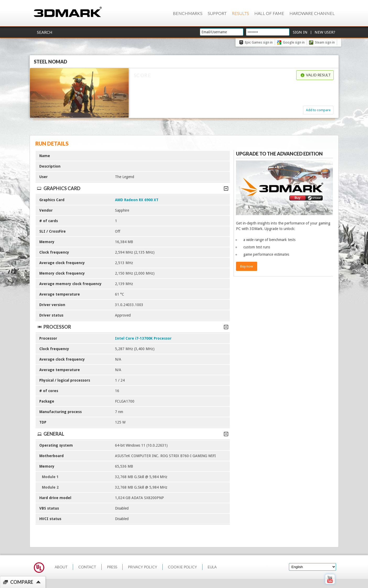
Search (45, 32)
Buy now (247, 266)
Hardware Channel (312, 13)
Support (217, 13)
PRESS (112, 567)
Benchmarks (188, 13)
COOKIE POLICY (182, 567)
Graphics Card (133, 188)
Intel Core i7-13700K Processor (143, 338)
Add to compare (318, 110)
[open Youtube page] (330, 585)
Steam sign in (325, 42)
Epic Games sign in (259, 42)
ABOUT (61, 567)
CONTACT (87, 567)
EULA (212, 567)
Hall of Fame (269, 13)
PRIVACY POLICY (142, 567)
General (133, 434)
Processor (133, 327)
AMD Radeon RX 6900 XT (137, 200)
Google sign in (294, 42)
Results (240, 13)
